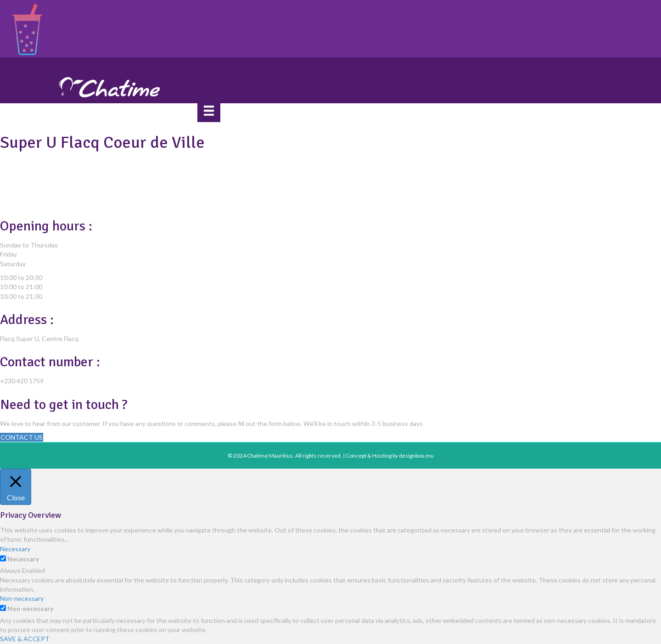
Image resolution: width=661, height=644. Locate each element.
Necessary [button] (15, 549)
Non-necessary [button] (22, 598)
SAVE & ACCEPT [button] (25, 639)
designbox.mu (416, 456)
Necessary (23, 559)
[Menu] (209, 110)
